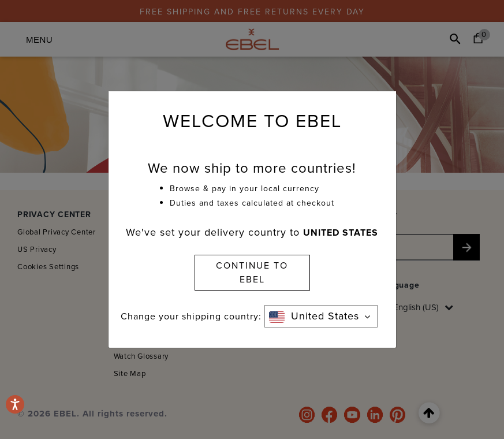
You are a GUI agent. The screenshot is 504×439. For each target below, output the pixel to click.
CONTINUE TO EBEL (252, 272)
